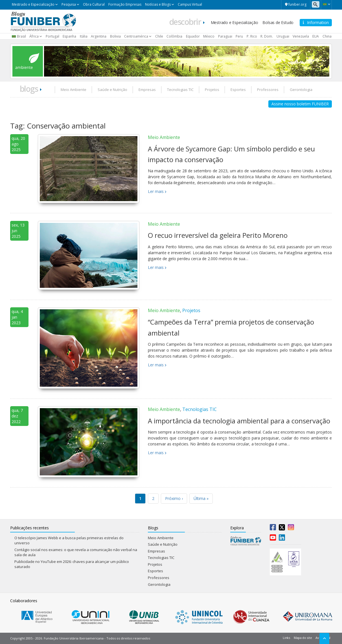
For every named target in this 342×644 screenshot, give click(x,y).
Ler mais (156, 191)
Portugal (52, 36)
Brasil (21, 36)
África (34, 36)
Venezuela (301, 36)
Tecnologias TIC (180, 90)
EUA (316, 36)
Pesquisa (69, 4)
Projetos (212, 90)
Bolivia (115, 36)
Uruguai (283, 36)
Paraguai (225, 36)
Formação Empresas (125, 4)
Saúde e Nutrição (112, 90)
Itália (84, 36)
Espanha (69, 36)
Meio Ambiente (74, 90)
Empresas (147, 90)
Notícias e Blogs (158, 4)
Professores (268, 90)
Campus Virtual (190, 4)
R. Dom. (267, 36)
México (209, 36)
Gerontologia (301, 90)
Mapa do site (303, 638)
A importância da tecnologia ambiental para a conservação (239, 421)
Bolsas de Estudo (278, 22)
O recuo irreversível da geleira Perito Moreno (218, 235)
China (327, 36)
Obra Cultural (94, 4)
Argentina (99, 36)
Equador (193, 36)
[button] (326, 4)
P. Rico (252, 36)
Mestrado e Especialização (33, 4)
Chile (159, 36)
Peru (239, 36)
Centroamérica (136, 36)
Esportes (238, 90)
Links (286, 638)
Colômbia (174, 36)
